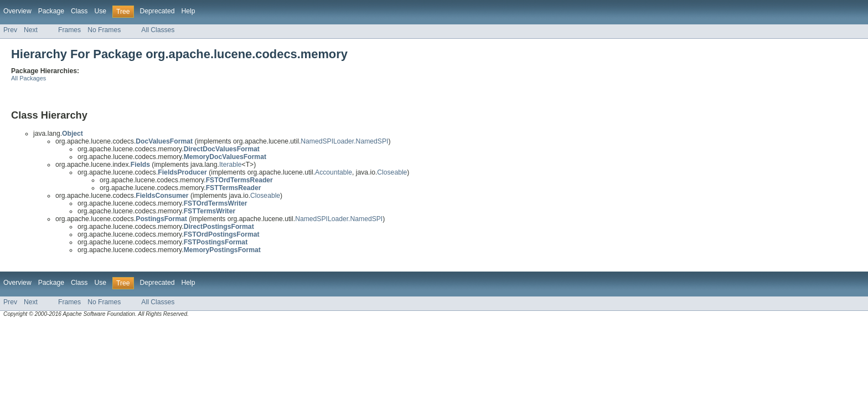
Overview (17, 11)
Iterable (231, 165)
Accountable (334, 172)
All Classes (158, 30)
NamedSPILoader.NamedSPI (344, 141)
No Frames (104, 30)
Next (31, 30)
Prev (10, 30)
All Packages (29, 78)
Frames (69, 30)
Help (188, 11)
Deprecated (157, 11)
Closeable (392, 172)
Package (51, 11)
